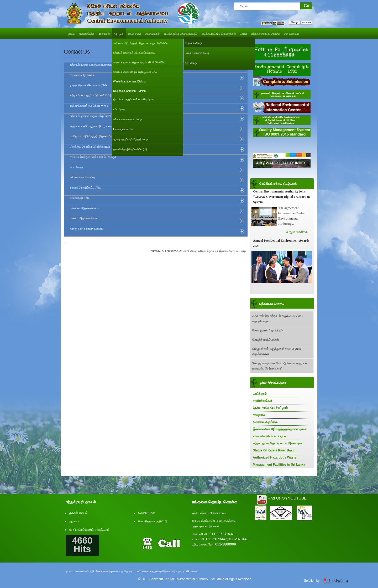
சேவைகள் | (103, 571)
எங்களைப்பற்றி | (86, 571)
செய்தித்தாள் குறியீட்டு (153, 521)
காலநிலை (259, 415)
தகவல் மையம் (78, 513)
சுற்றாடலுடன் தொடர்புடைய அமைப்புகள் (278, 443)
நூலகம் (74, 521)
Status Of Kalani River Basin (274, 450)
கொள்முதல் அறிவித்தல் (267, 330)
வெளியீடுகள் (147, 513)
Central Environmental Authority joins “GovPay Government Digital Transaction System (281, 197)
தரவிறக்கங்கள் (262, 401)
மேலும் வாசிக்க (297, 232)
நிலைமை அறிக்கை (265, 422)
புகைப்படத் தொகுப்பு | (123, 571)
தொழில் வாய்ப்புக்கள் (266, 340)
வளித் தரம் (260, 394)
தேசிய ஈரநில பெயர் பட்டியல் (270, 408)
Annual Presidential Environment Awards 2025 (281, 243)
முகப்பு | (71, 571)
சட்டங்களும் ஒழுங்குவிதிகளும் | (156, 571)
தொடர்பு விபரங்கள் (187, 571)
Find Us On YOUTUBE (287, 498)
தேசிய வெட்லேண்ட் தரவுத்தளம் (89, 530)
